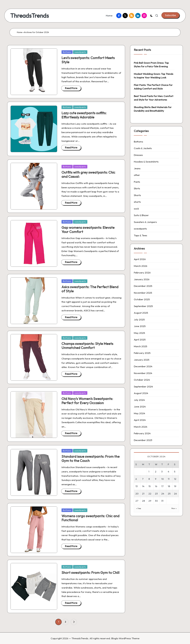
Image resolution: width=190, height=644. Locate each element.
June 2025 (140, 326)
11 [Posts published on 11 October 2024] (169, 479)
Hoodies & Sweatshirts (146, 162)
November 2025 (143, 293)
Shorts (137, 195)
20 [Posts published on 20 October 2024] (137, 494)
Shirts (137, 188)
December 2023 (143, 440)
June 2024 (140, 406)
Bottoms (67, 52)
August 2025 (141, 313)
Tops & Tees (140, 235)
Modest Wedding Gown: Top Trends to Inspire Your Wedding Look (154, 76)
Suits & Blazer (141, 215)
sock (136, 209)
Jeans (137, 168)
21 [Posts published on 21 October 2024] (143, 494)
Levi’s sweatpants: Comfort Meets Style (88, 60)
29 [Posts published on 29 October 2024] (150, 501)
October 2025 (142, 299)
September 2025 (143, 306)
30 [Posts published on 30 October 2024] (156, 501)
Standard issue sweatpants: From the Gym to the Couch (91, 459)
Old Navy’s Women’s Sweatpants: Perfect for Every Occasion (87, 401)
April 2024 (140, 420)
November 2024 (143, 373)
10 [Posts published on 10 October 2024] (162, 479)
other (137, 175)
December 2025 (143, 286)
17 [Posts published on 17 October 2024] (162, 486)
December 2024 (143, 366)
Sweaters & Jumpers (145, 222)
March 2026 (141, 266)
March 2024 (141, 427)
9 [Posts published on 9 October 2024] (156, 479)
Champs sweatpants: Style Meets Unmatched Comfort (87, 346)
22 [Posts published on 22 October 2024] (150, 494)
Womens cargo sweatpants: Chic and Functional (90, 518)
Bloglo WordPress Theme (125, 638)
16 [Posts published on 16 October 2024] (156, 486)
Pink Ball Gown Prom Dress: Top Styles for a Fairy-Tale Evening (151, 65)
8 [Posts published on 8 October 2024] (149, 479)
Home (20, 32)
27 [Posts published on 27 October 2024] (137, 501)
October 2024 (142, 380)
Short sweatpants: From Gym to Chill (90, 573)
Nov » (174, 508)
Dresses (138, 155)
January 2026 (142, 279)
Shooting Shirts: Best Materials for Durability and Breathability (153, 109)
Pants (137, 182)
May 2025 (139, 333)
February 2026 (142, 273)
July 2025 (139, 319)
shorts (137, 202)
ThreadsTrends (30, 16)
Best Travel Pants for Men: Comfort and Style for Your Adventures (154, 98)
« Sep (139, 508)
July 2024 (139, 400)
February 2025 (142, 353)
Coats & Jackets (143, 148)
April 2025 (140, 340)
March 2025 (140, 346)
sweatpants (80, 52)
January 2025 (142, 360)
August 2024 (141, 393)
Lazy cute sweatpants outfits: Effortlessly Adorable (84, 115)
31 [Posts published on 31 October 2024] (162, 501)
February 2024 (142, 433)
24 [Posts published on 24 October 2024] (163, 494)
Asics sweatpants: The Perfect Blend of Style (90, 289)
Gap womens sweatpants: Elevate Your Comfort (88, 230)
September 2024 (143, 386)
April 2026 (140, 259)
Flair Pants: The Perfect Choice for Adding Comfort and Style (153, 87)
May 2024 (139, 413)
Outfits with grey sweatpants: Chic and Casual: (88, 174)
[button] (170, 15)
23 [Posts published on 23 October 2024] (156, 494)
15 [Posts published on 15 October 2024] (150, 486)
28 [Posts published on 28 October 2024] (144, 501)
